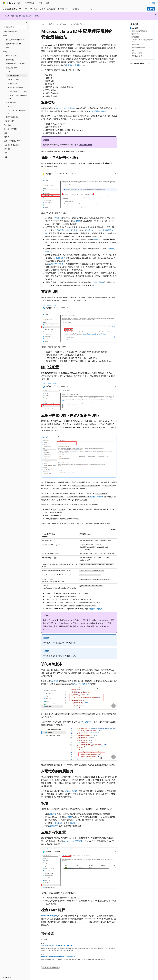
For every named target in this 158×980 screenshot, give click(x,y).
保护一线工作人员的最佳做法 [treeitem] (17, 112)
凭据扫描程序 (99, 282)
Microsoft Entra (61, 24)
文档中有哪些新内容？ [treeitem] (14, 44)
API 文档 (69, 817)
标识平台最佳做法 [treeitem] (12, 117)
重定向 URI (135, 34)
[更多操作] (115, 24)
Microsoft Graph (85, 145)
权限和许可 (54, 826)
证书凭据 (97, 239)
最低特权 (53, 814)
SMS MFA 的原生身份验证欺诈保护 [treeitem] (18, 97)
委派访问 (58, 823)
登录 (154, 3)
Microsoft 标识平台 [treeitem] (11, 32)
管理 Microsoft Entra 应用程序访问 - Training (57, 945)
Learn (44, 24)
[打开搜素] (149, 3)
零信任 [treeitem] (10, 106)
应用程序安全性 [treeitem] (13, 76)
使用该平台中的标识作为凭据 (66, 230)
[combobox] (15, 27)
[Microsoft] (4, 3)
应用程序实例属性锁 (138, 47)
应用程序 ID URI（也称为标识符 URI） (142, 41)
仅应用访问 (74, 823)
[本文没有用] (149, 63)
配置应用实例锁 (71, 791)
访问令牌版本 (136, 44)
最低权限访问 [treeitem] (13, 84)
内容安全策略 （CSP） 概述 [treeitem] (17, 92)
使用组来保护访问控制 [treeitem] (16, 88)
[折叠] (27, 22)
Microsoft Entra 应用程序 (65, 108)
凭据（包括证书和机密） (140, 31)
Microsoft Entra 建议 (49, 916)
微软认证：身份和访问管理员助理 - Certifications (58, 957)
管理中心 (151, 9)
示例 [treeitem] (8, 48)
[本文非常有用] (146, 63)
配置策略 (60, 258)
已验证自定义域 (96, 609)
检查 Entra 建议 (137, 56)
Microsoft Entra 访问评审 (73, 841)
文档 (50, 24)
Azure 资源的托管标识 (97, 111)
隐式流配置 (135, 37)
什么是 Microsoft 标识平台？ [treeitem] (16, 40)
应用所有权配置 (137, 53)
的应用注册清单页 (80, 684)
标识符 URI (55, 681)
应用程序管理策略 (56, 264)
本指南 (77, 221)
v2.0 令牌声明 (86, 722)
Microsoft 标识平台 (76, 24)
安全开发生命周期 (73, 65)
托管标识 (58, 218)
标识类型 (135, 28)
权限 (133, 50)
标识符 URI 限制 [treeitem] (13, 80)
